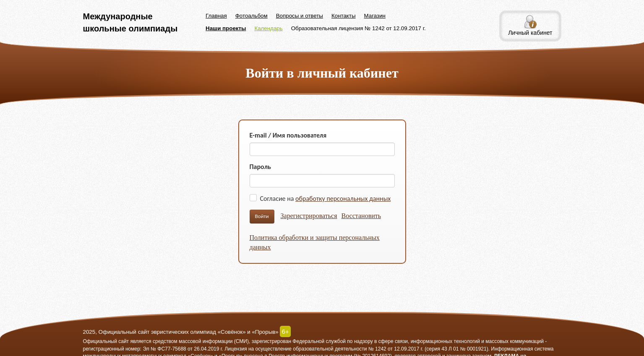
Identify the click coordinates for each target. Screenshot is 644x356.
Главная (216, 16)
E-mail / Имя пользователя (288, 135)
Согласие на (326, 199)
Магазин (375, 16)
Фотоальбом (252, 16)
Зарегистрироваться (309, 216)
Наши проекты (226, 28)
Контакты (344, 16)
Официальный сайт (106, 341)
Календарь (268, 28)
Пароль (261, 167)
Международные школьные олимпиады (130, 22)
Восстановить (361, 216)
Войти (262, 216)
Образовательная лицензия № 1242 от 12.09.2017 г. (359, 28)
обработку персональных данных (343, 199)
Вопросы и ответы (300, 16)
